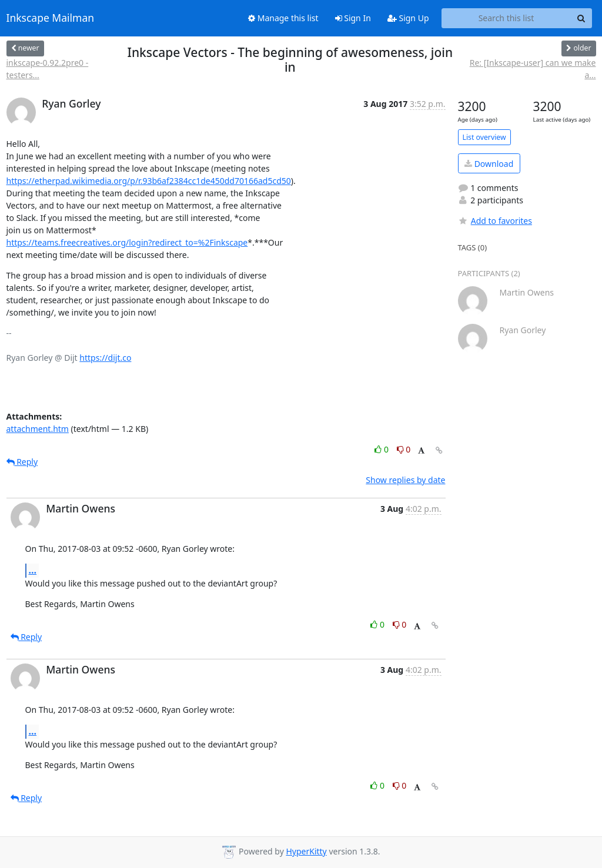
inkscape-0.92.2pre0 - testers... (48, 69)
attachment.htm (38, 429)
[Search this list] (506, 18)
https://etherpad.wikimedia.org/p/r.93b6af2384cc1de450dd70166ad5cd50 (149, 181)
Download (489, 164)
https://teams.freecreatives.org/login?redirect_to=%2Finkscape (127, 242)
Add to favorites (495, 221)
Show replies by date (405, 480)
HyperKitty (306, 851)
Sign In (353, 18)
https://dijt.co (105, 358)
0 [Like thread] (382, 449)
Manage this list (283, 18)
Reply (22, 462)
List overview (484, 137)
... (33, 570)
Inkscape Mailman (51, 18)
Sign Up (408, 18)
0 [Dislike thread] (404, 449)
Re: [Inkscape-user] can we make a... (533, 69)
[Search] (581, 18)
